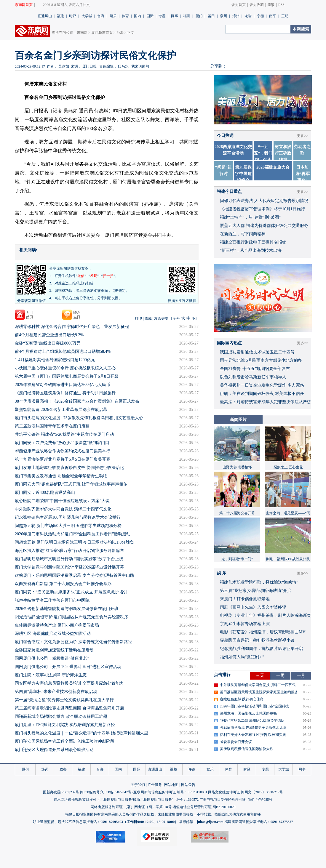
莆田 (211, 16)
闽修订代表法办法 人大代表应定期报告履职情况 (264, 201)
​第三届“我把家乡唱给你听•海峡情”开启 (256, 591)
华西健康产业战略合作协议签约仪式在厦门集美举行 (63, 451)
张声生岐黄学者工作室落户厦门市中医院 (52, 600)
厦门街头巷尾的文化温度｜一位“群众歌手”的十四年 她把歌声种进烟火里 (81, 733)
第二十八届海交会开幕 (237, 513)
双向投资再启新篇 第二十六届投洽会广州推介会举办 (63, 584)
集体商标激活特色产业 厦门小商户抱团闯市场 (57, 625)
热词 (45, 769)
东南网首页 (24, 5)
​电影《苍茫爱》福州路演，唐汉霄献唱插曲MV (263, 632)
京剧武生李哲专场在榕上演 (245, 624)
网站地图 (171, 785)
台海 (101, 16)
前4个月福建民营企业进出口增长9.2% (49, 335)
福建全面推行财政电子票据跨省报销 (253, 242)
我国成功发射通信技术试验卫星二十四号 (257, 352)
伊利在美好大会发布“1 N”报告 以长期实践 (253, 735)
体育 (125, 16)
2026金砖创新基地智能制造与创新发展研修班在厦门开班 (67, 609)
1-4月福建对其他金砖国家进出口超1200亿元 (55, 360)
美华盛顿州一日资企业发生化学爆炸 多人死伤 (262, 385)
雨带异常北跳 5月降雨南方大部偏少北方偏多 (261, 360)
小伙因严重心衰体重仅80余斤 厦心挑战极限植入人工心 (65, 368)
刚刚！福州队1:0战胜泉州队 (288, 559)
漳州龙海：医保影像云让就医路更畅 (248, 713)
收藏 (148, 318)
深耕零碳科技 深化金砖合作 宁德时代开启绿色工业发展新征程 (72, 327)
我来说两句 (140, 66)
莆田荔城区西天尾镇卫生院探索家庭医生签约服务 (259, 692)
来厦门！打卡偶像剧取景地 (245, 599)
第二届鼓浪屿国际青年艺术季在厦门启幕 (52, 426)
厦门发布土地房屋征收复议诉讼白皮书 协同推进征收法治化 (69, 468)
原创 (25, 769)
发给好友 (161, 318)
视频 (173, 769)
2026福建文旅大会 (273, 167)
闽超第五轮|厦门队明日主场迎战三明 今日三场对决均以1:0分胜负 (74, 542)
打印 (138, 318)
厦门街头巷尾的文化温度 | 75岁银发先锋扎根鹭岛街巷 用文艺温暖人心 (79, 418)
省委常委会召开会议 (236, 742)
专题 (162, 16)
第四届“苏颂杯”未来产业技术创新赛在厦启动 (56, 692)
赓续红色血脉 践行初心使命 (242, 699)
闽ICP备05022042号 (116, 792)
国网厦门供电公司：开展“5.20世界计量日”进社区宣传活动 (68, 667)
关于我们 (138, 785)
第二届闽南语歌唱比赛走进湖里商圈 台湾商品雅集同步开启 (69, 708)
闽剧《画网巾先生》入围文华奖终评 (253, 607)
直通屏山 (45, 16)
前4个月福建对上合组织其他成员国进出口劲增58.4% (63, 351)
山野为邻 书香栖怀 (237, 467)
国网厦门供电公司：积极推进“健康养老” (52, 658)
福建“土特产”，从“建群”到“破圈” (250, 217)
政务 (63, 769)
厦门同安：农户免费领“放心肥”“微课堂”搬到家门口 (62, 443)
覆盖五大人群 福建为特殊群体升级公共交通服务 (264, 226)
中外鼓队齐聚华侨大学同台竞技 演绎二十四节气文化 (63, 509)
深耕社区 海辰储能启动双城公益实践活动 (53, 634)
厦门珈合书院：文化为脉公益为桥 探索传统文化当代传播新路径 (73, 642)
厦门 (199, 16)
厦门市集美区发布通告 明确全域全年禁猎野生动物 (61, 476)
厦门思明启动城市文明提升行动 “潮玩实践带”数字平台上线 (69, 559)
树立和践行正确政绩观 (283, 153)
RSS (281, 5)
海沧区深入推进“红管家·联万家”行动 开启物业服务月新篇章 (69, 551)
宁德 (261, 16)
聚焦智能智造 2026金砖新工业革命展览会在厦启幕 (61, 410)
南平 (273, 16)
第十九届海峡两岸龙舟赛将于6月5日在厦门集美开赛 (63, 459)
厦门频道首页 (102, 33)
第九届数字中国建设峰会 (243, 174)
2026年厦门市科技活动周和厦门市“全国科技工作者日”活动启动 (73, 534)
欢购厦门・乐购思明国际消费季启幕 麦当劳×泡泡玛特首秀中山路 (75, 575)
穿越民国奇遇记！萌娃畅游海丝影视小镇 (257, 640)
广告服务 (155, 785)
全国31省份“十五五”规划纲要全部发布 (255, 369)
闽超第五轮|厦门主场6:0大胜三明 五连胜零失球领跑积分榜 (68, 526)
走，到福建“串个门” (237, 559)
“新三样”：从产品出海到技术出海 (251, 250)
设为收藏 (257, 5)
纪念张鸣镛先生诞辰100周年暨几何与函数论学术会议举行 (68, 517)
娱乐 (113, 16)
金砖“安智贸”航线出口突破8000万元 (48, 343)
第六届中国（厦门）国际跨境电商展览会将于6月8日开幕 (67, 376)
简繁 (271, 5)
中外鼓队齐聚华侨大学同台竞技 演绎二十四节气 (258, 685)
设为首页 (239, 5)
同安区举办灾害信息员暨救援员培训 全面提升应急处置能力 (69, 683)
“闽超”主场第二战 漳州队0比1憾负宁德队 (252, 720)
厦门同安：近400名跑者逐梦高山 (45, 493)
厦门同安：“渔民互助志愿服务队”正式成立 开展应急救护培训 (71, 592)
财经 (247, 769)
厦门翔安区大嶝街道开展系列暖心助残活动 (54, 750)
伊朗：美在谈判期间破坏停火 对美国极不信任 (262, 394)
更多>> (303, 136)
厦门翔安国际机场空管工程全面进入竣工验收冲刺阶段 (65, 741)
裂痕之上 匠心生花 (288, 467)
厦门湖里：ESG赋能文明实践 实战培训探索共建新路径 (65, 725)
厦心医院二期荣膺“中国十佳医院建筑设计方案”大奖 (62, 501)
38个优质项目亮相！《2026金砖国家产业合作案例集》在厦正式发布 (77, 401)
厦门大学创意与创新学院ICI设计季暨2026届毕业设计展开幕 (69, 567)
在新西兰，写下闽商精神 (243, 234)
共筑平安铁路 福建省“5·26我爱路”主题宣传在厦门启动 (64, 434)
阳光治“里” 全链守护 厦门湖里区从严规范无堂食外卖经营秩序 (72, 617)
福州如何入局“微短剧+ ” (242, 657)
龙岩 (248, 16)
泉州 (223, 16)
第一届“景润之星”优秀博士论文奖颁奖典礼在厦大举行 (64, 700)
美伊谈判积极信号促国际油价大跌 (247, 749)
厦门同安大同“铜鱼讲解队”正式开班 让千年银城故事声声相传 (71, 484)
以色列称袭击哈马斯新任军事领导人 (253, 377)
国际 (150, 16)
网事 (175, 16)
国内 (138, 16)
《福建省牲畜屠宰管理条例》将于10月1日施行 (262, 209)
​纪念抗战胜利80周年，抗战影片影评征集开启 (261, 649)
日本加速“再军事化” (302, 174)
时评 (73, 16)
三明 (285, 16)
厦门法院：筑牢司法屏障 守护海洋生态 (51, 675)
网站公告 (188, 785)
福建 (60, 16)
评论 (192, 769)
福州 (187, 16)
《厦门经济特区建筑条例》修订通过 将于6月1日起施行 (65, 393)
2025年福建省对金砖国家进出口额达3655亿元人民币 (63, 385)
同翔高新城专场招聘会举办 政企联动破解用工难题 (61, 716)
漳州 (236, 16)
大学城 (87, 16)
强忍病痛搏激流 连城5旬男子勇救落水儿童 (253, 728)
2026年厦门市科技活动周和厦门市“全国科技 (254, 706)
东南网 (82, 33)
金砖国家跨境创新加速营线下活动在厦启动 (54, 650)
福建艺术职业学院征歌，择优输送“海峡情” (259, 582)
